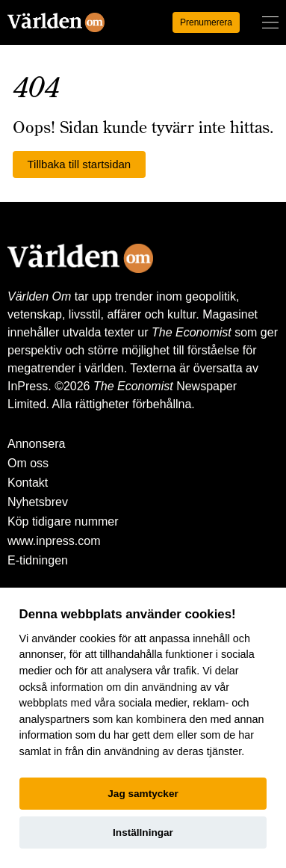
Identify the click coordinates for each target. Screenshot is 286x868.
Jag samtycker (143, 794)
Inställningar (143, 832)
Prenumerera (206, 22)
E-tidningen (38, 560)
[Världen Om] (56, 22)
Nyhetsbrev (38, 502)
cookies (97, 638)
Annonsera (36, 444)
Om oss (28, 463)
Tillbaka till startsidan (80, 164)
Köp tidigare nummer (63, 521)
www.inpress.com (54, 541)
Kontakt (28, 483)
